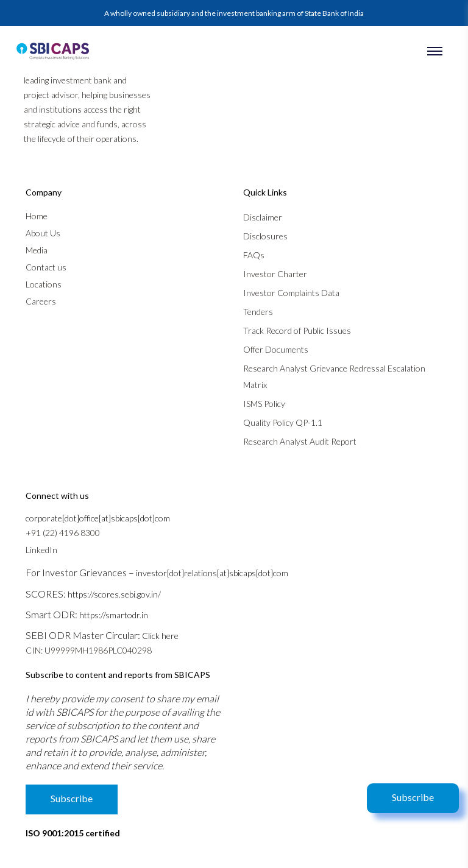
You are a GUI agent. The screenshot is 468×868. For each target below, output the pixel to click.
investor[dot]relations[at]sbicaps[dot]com (212, 573)
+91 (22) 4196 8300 (63, 533)
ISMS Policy (264, 404)
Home (37, 216)
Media (37, 250)
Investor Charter (275, 274)
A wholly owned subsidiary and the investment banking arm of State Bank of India (234, 13)
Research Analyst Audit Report (300, 441)
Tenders (258, 312)
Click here (160, 636)
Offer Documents (276, 349)
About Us (43, 233)
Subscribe (413, 797)
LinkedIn (41, 550)
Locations (44, 284)
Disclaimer (263, 217)
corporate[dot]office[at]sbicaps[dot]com (98, 518)
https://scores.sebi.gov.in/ (114, 594)
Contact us (46, 267)
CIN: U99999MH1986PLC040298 (89, 650)
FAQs (254, 255)
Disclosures (265, 236)
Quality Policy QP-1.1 (283, 422)
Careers (41, 301)
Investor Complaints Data (291, 293)
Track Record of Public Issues (297, 330)
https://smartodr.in (114, 615)
